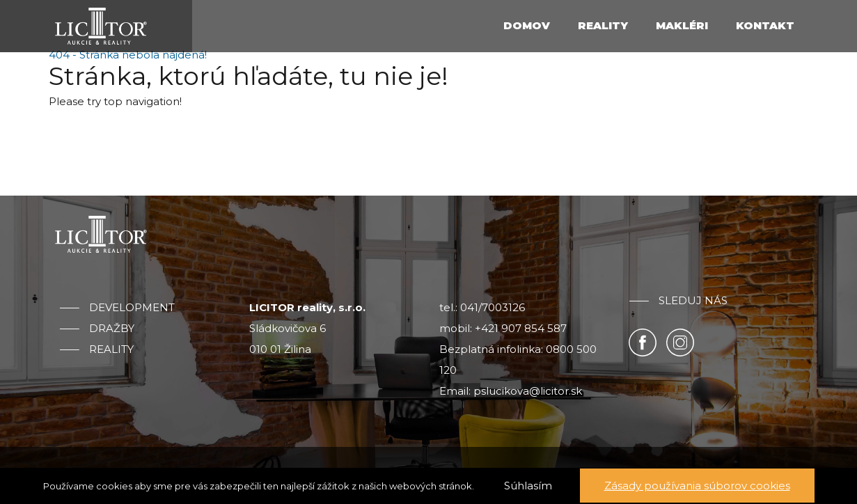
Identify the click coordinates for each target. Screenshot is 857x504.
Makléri (682, 25)
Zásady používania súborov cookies (697, 486)
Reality (603, 25)
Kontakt (765, 25)
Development (132, 308)
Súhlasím (528, 486)
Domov (527, 25)
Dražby (112, 329)
